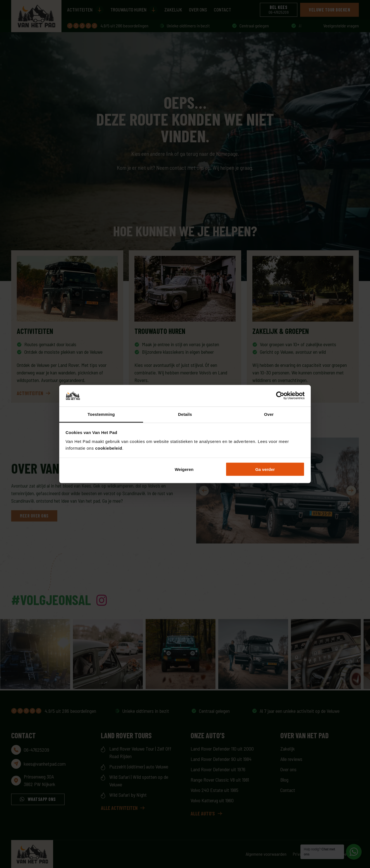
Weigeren (184, 469)
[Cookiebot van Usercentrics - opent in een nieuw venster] (280, 396)
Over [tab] (269, 414)
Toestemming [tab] (101, 414)
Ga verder (265, 469)
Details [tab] (185, 414)
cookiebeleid (109, 448)
